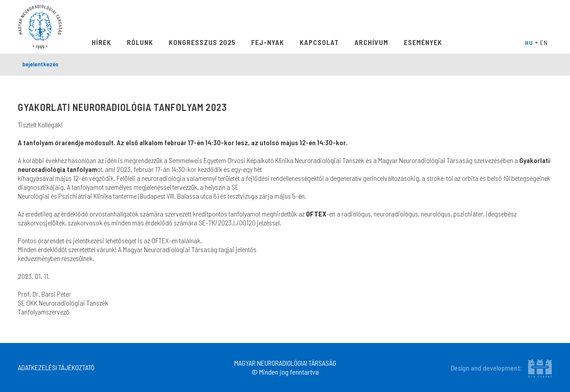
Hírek (102, 42)
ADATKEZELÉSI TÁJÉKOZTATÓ (56, 367)
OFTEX (316, 214)
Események (423, 42)
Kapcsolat (319, 42)
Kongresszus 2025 (202, 42)
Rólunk (140, 42)
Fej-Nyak (268, 42)
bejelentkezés (40, 64)
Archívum (371, 42)
